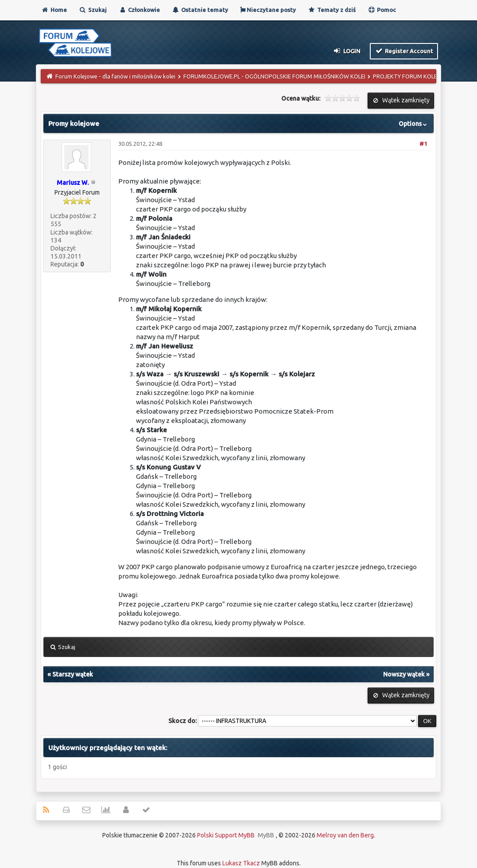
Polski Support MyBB (226, 835)
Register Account (404, 51)
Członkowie (139, 10)
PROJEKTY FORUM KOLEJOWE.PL (417, 76)
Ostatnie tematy (200, 10)
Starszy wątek (73, 674)
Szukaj (93, 10)
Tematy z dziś (332, 10)
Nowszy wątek (404, 674)
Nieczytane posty (268, 10)
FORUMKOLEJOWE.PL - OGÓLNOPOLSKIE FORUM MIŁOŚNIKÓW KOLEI (274, 76)
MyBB (266, 835)
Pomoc (382, 10)
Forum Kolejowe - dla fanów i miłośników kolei (115, 76)
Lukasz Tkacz (241, 863)
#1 (423, 144)
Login (347, 51)
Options (414, 124)
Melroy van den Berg (345, 835)
